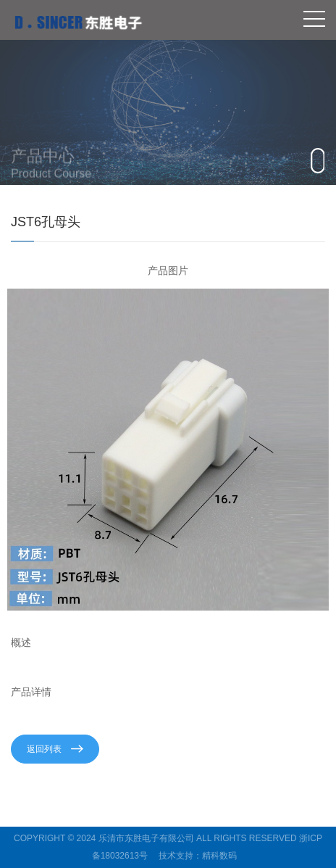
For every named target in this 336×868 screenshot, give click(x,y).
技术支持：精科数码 (198, 856)
